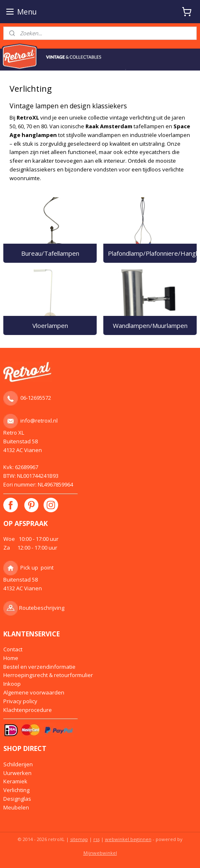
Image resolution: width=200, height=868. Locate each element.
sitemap (79, 839)
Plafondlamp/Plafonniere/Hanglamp (152, 253)
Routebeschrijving (42, 608)
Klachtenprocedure (28, 710)
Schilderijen (18, 764)
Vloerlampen (50, 325)
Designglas (17, 799)
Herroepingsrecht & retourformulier (48, 675)
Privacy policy (20, 701)
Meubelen (16, 807)
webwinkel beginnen (128, 839)
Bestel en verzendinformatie (39, 667)
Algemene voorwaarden (34, 692)
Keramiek (15, 781)
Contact (13, 649)
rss (96, 839)
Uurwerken (17, 773)
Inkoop (12, 684)
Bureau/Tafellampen (50, 253)
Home (11, 658)
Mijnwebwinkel (100, 853)
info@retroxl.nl (39, 421)
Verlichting (16, 790)
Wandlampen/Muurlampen (150, 325)
